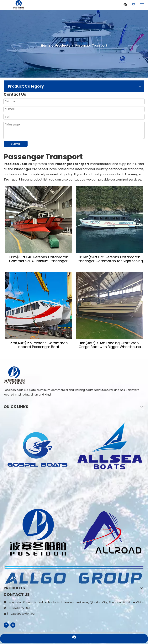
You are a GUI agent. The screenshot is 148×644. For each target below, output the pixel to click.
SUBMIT (16, 144)
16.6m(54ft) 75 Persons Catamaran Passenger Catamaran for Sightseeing (110, 259)
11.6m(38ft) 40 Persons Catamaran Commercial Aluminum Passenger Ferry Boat (38, 259)
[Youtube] (13, 625)
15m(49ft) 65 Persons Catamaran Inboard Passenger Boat (38, 345)
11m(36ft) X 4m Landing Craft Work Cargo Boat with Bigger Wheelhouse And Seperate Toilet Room (110, 345)
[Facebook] (6, 625)
